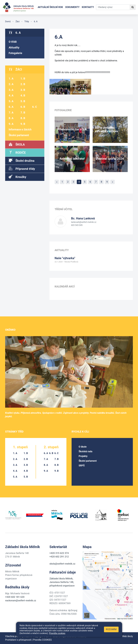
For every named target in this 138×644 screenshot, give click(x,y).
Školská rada (85, 451)
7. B (23, 113)
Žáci (17, 21)
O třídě (13, 42)
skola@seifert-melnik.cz (62, 564)
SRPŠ (82, 466)
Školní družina (22, 160)
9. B (23, 124)
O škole (83, 447)
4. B (23, 95)
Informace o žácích (20, 129)
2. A (11, 84)
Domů (8, 21)
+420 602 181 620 (15, 597)
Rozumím (111, 629)
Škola (17, 144)
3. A (11, 90)
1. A (11, 79)
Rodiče (17, 152)
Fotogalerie (15, 53)
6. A (35, 21)
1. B (23, 79)
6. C (35, 107)
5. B (23, 101)
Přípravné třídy (22, 169)
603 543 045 (77, 225)
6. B (23, 107)
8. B (23, 118)
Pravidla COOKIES (42, 640)
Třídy (26, 21)
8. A (11, 118)
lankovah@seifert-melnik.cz (84, 222)
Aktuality (14, 47)
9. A (11, 124)
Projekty (83, 456)
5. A (11, 101)
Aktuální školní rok (50, 7)
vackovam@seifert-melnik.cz (21, 601)
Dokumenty (72, 7)
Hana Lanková (83, 218)
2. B (23, 84)
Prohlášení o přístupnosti (18, 640)
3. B (23, 90)
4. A (11, 95)
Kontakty (88, 7)
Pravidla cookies (57, 633)
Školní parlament (19, 135)
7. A (11, 113)
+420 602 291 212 (59, 557)
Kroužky (17, 177)
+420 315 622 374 (59, 553)
